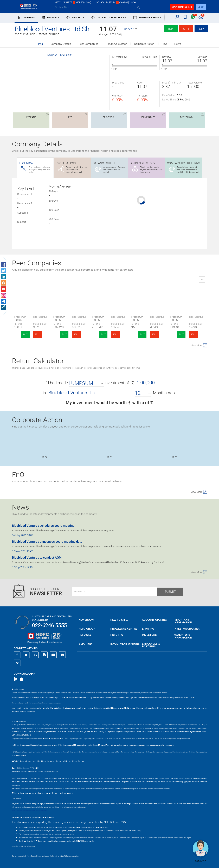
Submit (170, 592)
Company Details (61, 44)
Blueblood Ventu (31, 293)
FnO (164, 44)
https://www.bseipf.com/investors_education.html (29, 811)
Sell (186, 29)
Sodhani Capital (149, 293)
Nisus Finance (70, 293)
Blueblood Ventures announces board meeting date (47, 542)
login (201, 7)
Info (40, 44)
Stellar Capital (187, 293)
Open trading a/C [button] (182, 7)
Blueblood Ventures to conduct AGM (37, 557)
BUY (25, 334)
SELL (37, 334)
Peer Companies (88, 44)
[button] (131, 29)
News (178, 44)
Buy (171, 29)
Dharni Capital (109, 293)
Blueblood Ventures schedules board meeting (43, 526)
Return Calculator (116, 44)
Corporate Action (144, 44)
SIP (201, 29)
